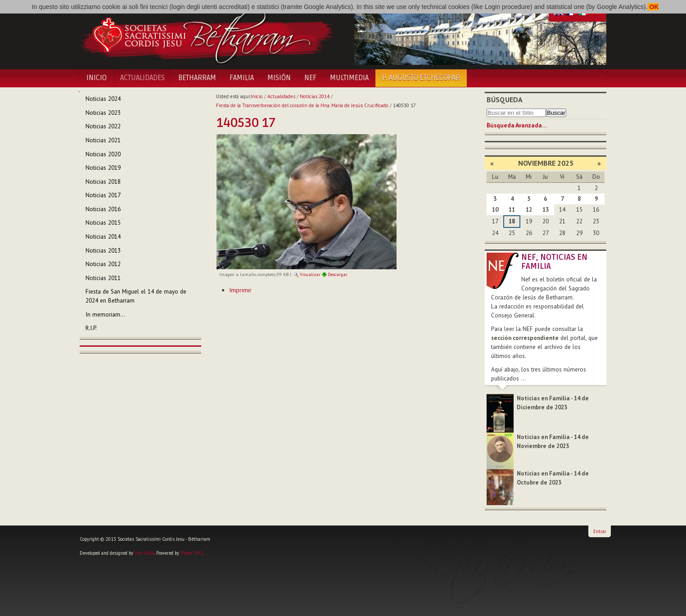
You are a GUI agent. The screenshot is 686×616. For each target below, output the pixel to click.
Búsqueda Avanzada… (517, 125)
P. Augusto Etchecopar (421, 78)
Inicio (97, 78)
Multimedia (349, 78)
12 (529, 210)
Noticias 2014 (315, 96)
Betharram (197, 78)
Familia (242, 78)
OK (653, 7)
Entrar (600, 531)
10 (495, 210)
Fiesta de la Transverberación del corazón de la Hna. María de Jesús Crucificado (302, 105)
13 (546, 210)
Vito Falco (144, 553)
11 (512, 210)
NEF (310, 78)
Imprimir (240, 290)
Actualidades (142, 78)
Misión (279, 78)
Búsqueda (505, 100)
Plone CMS (192, 553)
